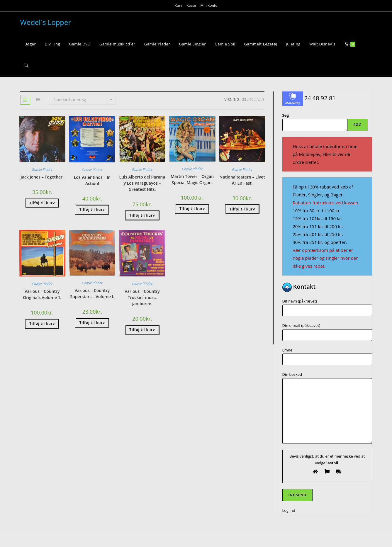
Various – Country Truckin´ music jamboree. (142, 297)
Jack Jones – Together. (42, 177)
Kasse (191, 5)
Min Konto (209, 5)
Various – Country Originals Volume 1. (42, 294)
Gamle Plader (42, 170)
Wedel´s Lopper (46, 22)
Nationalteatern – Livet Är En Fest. (242, 180)
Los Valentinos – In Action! (92, 180)
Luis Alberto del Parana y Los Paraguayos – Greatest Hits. (142, 183)
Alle (261, 100)
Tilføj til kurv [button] (42, 203)
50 (252, 100)
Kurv (179, 5)
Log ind (289, 510)
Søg (286, 115)
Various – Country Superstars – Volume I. (92, 293)
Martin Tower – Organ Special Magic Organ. (192, 179)
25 (244, 100)
